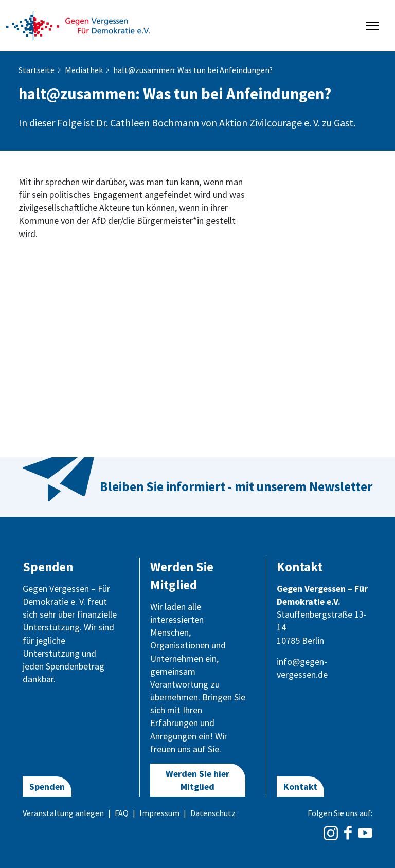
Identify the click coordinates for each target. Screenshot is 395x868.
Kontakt (300, 786)
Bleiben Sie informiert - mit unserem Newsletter (236, 486)
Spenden (47, 786)
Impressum (159, 813)
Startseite (37, 70)
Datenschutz (213, 813)
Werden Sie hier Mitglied (197, 780)
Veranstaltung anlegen (63, 813)
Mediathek (84, 70)
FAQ (122, 813)
